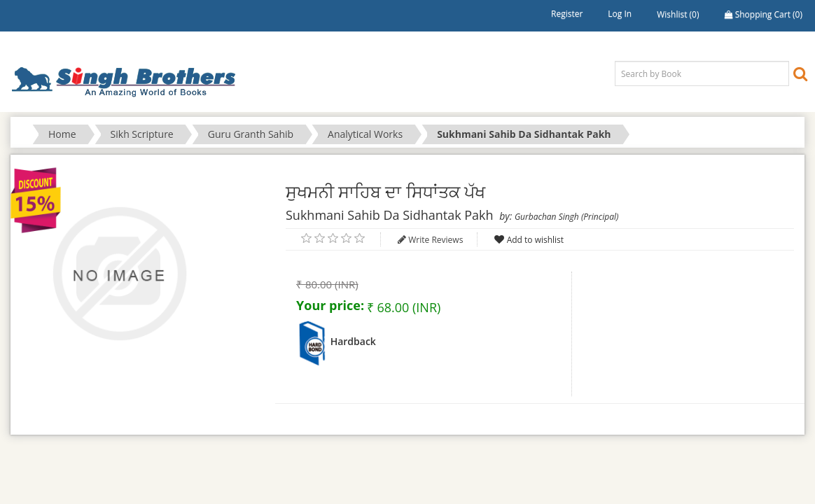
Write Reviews (436, 240)
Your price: (330, 305)
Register (567, 14)
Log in (620, 14)
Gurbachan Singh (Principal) (566, 217)
